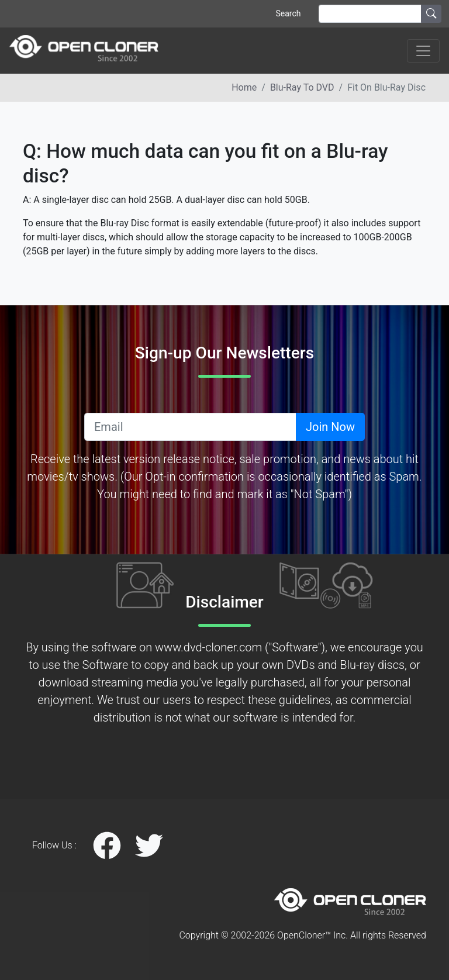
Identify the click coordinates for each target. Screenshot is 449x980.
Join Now (330, 427)
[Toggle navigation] (423, 51)
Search (288, 13)
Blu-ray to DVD (302, 87)
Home (244, 87)
